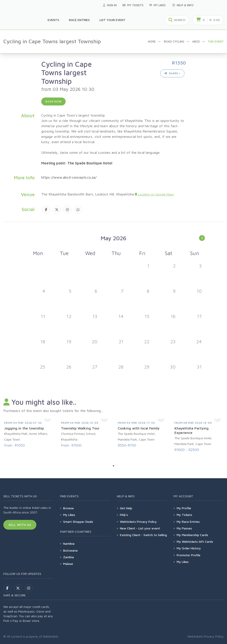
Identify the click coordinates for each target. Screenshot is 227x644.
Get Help (126, 508)
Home (152, 41)
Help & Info (183, 5)
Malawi (68, 564)
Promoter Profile (189, 555)
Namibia (69, 543)
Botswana (70, 550)
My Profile (184, 508)
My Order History (189, 548)
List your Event (113, 20)
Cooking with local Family (139, 428)
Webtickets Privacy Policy (138, 522)
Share (171, 73)
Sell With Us (20, 525)
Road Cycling (174, 41)
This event (216, 41)
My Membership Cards (192, 535)
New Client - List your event (140, 528)
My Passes (184, 528)
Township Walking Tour (80, 428)
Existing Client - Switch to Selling (143, 535)
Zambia (68, 557)
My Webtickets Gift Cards (195, 542)
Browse (68, 508)
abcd (196, 41)
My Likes (158, 5)
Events (53, 20)
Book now (54, 101)
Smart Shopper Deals (78, 522)
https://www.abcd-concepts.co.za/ (69, 177)
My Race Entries (188, 522)
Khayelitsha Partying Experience (192, 430)
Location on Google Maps (154, 194)
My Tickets (133, 5)
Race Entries (79, 20)
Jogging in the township (24, 428)
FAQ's (124, 515)
